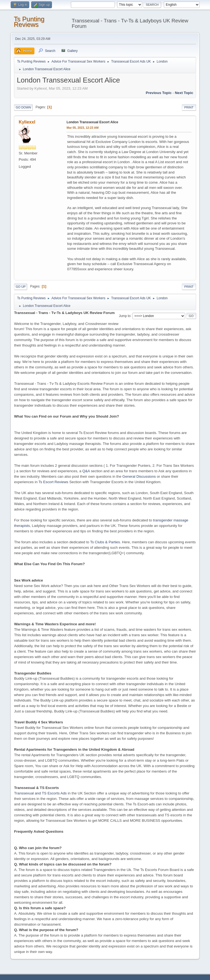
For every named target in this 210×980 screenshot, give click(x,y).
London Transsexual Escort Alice (92, 122)
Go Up (21, 287)
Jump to (125, 316)
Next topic (184, 93)
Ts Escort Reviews (53, 482)
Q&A (86, 471)
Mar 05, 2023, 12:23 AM (82, 128)
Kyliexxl (27, 122)
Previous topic (159, 93)
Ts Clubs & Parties (105, 542)
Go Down (23, 107)
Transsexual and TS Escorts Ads (40, 793)
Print (189, 107)
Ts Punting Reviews (29, 22)
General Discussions (139, 476)
